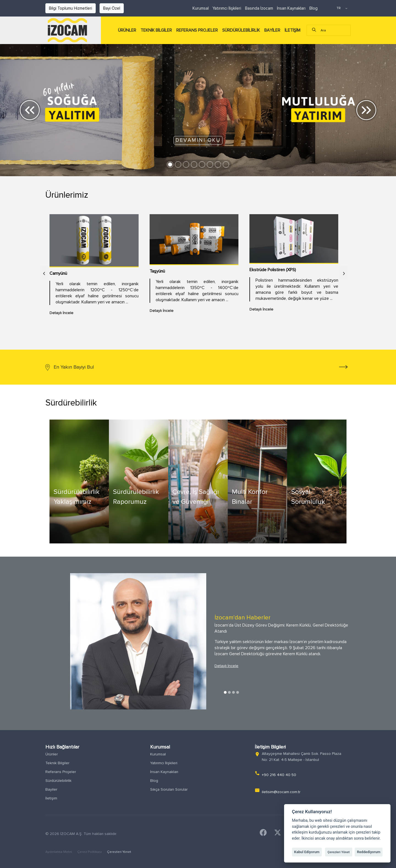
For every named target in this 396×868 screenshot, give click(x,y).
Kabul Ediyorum (307, 852)
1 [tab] (225, 692)
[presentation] (44, 276)
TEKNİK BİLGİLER (156, 30)
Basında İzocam (259, 8)
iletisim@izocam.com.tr (281, 792)
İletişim (51, 798)
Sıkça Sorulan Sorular (169, 789)
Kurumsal (201, 8)
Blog (313, 8)
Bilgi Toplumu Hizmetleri (71, 8)
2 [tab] (229, 692)
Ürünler (52, 754)
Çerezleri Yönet (119, 852)
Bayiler (51, 789)
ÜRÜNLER (127, 30)
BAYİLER (272, 30)
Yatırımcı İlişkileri (227, 8)
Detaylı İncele (226, 666)
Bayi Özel (112, 8)
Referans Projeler (61, 772)
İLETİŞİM (292, 30)
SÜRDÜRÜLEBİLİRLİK (241, 30)
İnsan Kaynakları (291, 8)
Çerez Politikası (90, 852)
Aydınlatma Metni (59, 852)
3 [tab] (233, 692)
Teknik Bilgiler (57, 763)
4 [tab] (238, 692)
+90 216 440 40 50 (279, 775)
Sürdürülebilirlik (58, 781)
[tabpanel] (198, 641)
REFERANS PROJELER (197, 30)
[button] (30, 110)
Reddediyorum (369, 852)
